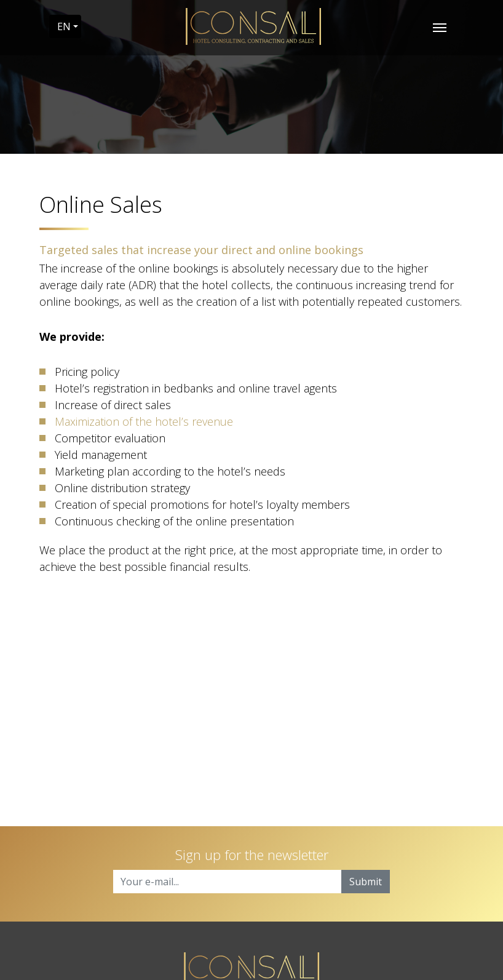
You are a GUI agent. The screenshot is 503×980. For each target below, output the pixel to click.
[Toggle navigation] (440, 26)
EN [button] (64, 26)
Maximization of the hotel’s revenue (144, 421)
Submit (366, 882)
